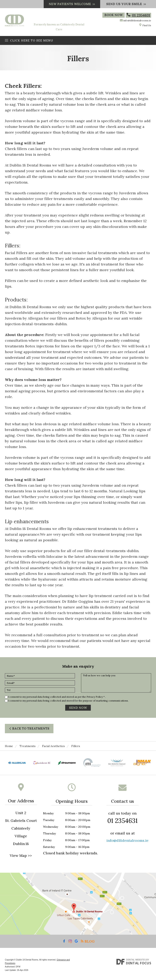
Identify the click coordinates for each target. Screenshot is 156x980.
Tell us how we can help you (116, 683)
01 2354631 (138, 15)
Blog (88, 941)
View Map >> (21, 855)
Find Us (145, 25)
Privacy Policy (95, 697)
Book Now (114, 15)
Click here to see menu (29, 40)
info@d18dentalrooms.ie (137, 20)
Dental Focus (139, 963)
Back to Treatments (29, 728)
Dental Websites (136, 960)
